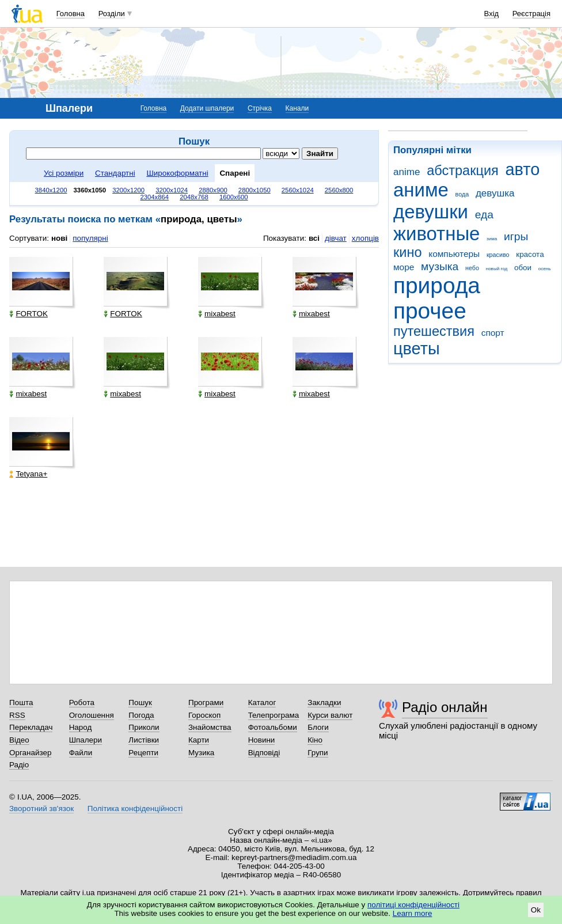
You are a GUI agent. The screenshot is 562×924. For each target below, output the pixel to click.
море (404, 267)
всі (314, 238)
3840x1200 (51, 190)
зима (492, 239)
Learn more (413, 913)
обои (523, 268)
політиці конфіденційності (413, 905)
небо (472, 268)
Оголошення (92, 715)
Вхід (492, 14)
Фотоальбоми (273, 727)
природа (437, 285)
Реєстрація (531, 14)
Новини (262, 740)
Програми (206, 703)
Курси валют (330, 715)
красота (530, 254)
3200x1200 (128, 190)
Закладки (324, 703)
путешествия (434, 331)
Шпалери (86, 740)
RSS (17, 715)
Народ (81, 727)
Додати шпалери (207, 108)
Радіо (19, 765)
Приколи (144, 727)
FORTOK (29, 314)
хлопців (365, 238)
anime (407, 172)
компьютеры (454, 254)
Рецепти (143, 753)
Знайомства (210, 727)
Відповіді (264, 753)
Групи (318, 753)
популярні (90, 238)
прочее (430, 311)
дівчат (336, 238)
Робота (82, 703)
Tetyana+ (28, 474)
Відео (19, 740)
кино (408, 252)
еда (484, 215)
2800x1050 (255, 190)
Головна (71, 14)
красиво (498, 255)
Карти (199, 740)
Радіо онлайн (445, 707)
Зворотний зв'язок (41, 808)
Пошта (21, 703)
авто (523, 169)
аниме (421, 190)
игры (516, 236)
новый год (497, 269)
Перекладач (31, 727)
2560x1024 (298, 190)
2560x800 (339, 190)
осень (545, 269)
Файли (81, 753)
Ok (536, 910)
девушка (495, 193)
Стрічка (260, 108)
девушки (431, 212)
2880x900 (213, 190)
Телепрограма (274, 715)
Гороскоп (204, 715)
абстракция (463, 171)
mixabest (217, 314)
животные (436, 234)
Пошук (140, 703)
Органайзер (30, 753)
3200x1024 (172, 190)
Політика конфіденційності (135, 808)
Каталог (262, 703)
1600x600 (234, 197)
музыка (440, 266)
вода (462, 194)
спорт (493, 333)
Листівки (144, 740)
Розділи (112, 14)
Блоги (318, 727)
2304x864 (155, 197)
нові (59, 238)
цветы (417, 349)
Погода (141, 715)
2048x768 (194, 197)
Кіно (315, 740)
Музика (201, 753)
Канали (297, 108)
